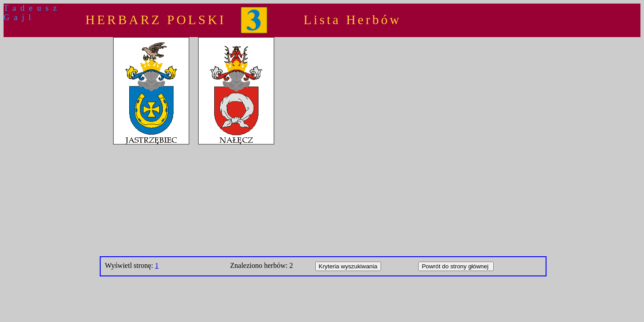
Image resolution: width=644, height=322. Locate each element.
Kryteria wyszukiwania (348, 266)
